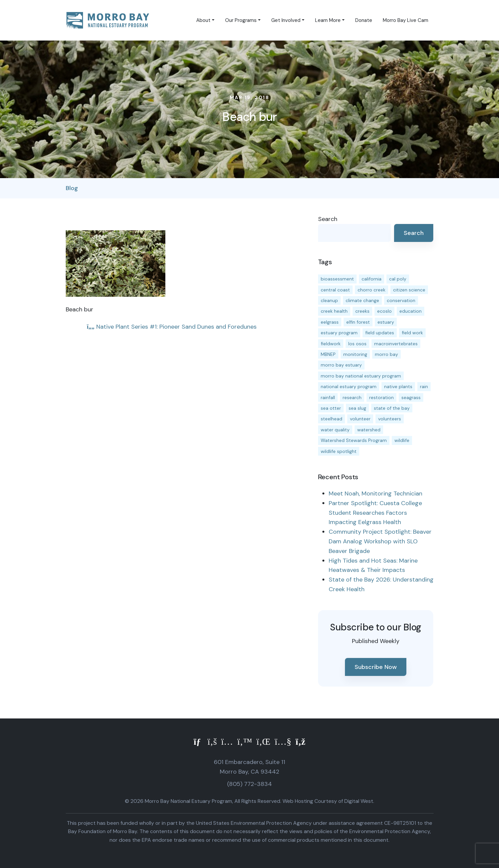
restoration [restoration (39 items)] (381, 397)
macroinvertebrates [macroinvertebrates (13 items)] (396, 344)
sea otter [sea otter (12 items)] (331, 408)
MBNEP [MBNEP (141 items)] (328, 354)
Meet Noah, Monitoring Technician (375, 493)
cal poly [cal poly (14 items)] (398, 279)
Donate (364, 20)
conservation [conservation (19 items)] (401, 300)
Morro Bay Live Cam (406, 20)
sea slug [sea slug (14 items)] (357, 408)
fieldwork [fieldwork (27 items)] (331, 344)
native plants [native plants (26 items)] (398, 386)
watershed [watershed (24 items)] (369, 430)
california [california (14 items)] (372, 279)
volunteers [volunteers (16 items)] (390, 419)
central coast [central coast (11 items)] (335, 290)
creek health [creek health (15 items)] (334, 311)
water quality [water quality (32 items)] (335, 430)
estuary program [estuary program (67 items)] (339, 333)
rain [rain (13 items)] (424, 386)
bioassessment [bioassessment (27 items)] (337, 279)
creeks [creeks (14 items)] (362, 311)
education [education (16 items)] (411, 311)
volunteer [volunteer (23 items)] (360, 419)
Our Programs (241, 20)
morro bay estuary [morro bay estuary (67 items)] (341, 365)
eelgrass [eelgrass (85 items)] (330, 322)
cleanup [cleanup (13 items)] (329, 300)
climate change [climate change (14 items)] (362, 300)
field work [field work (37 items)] (412, 333)
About (203, 20)
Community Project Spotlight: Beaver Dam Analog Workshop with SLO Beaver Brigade (380, 541)
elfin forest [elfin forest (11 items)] (358, 322)
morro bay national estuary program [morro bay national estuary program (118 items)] (361, 376)
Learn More (328, 20)
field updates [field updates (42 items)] (380, 333)
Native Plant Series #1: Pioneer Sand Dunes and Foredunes (172, 327)
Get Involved (286, 20)
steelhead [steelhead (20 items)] (332, 419)
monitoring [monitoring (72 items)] (355, 354)
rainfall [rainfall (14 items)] (328, 397)
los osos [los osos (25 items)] (357, 344)
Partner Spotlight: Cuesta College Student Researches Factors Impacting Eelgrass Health (375, 513)
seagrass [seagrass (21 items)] (411, 397)
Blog (72, 188)
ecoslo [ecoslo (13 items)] (384, 311)
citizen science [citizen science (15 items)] (409, 290)
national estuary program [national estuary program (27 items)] (349, 386)
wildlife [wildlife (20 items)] (402, 440)
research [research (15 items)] (352, 397)
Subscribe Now (376, 667)
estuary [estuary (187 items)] (386, 322)
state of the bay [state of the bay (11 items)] (392, 408)
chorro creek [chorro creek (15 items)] (372, 290)
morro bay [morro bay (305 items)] (386, 354)
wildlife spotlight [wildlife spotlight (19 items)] (339, 451)
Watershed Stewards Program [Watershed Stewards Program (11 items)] (354, 440)
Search (328, 219)
